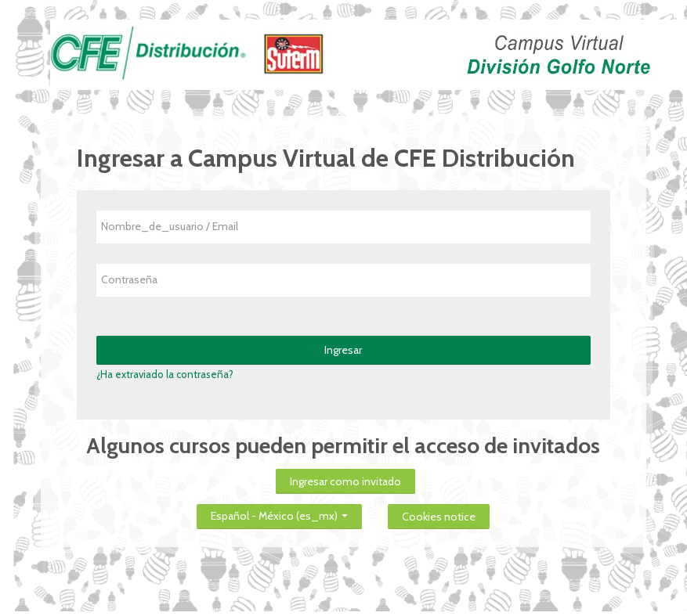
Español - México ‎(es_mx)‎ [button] (279, 513)
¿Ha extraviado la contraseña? (165, 374)
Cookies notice (439, 517)
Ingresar (343, 350)
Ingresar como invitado (345, 481)
